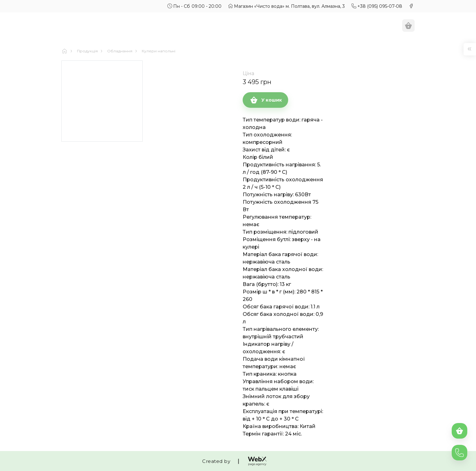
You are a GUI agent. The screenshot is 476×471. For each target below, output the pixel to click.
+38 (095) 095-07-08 (380, 6)
